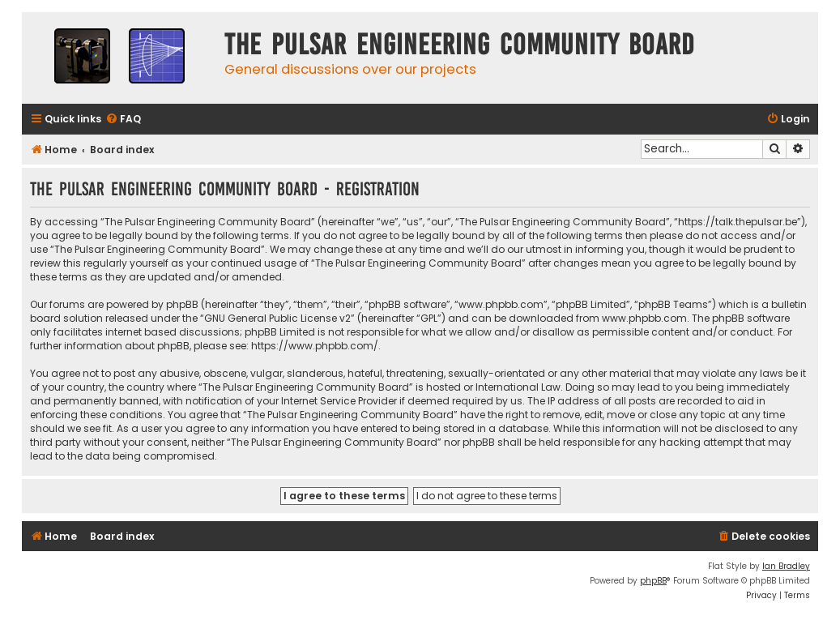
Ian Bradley (786, 566)
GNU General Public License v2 (277, 318)
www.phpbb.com (644, 318)
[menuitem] (123, 120)
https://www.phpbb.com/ (315, 346)
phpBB (653, 581)
